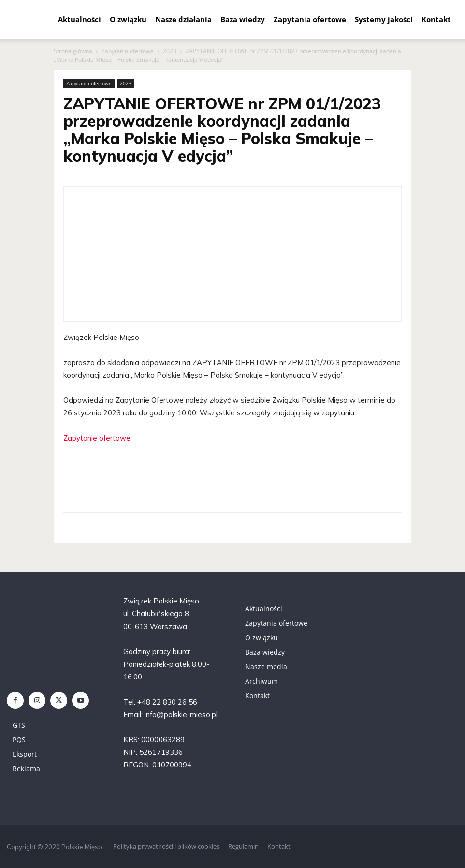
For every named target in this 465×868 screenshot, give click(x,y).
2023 (170, 51)
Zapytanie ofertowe (97, 438)
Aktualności (80, 19)
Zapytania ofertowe (310, 19)
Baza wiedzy (243, 19)
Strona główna (73, 51)
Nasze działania (183, 19)
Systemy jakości (384, 19)
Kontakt (436, 19)
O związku (128, 19)
